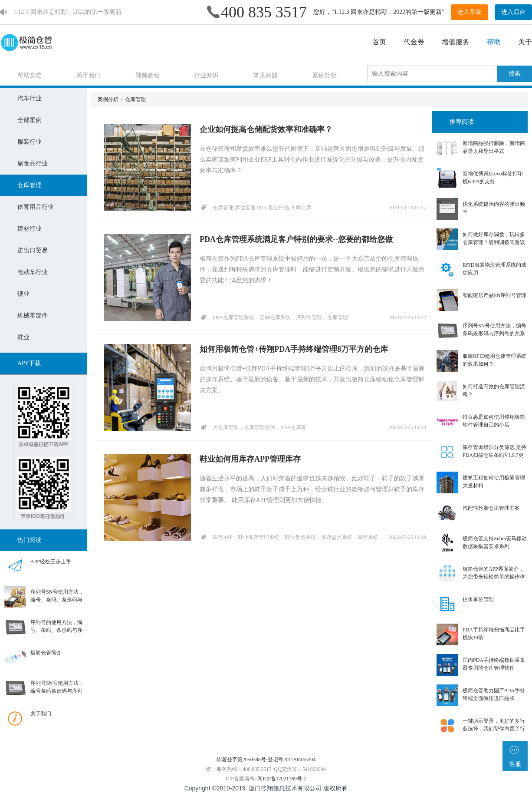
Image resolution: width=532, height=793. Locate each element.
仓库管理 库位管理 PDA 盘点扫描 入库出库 (262, 208)
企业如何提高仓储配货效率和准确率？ (266, 129)
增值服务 (456, 42)
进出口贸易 (33, 250)
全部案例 (30, 120)
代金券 (414, 42)
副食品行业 (33, 164)
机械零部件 (33, 316)
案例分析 (325, 75)
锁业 (23, 294)
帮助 (494, 42)
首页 (379, 42)
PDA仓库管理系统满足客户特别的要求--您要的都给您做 (296, 239)
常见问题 (266, 75)
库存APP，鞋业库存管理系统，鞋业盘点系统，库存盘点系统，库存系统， (298, 537)
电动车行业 (33, 272)
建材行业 (30, 229)
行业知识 (207, 75)
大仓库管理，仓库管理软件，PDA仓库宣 (259, 427)
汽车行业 (30, 98)
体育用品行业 (36, 207)
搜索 (515, 74)
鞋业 (23, 337)
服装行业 (30, 142)
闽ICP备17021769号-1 (282, 779)
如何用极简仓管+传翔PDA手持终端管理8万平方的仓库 (294, 349)
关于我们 (89, 75)
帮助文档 (30, 75)
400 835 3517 (264, 12)
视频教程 (148, 75)
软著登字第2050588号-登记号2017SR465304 (266, 760)
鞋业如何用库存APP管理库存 (250, 459)
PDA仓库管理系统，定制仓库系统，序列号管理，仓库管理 (280, 317)
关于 (525, 42)
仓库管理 (30, 185)
